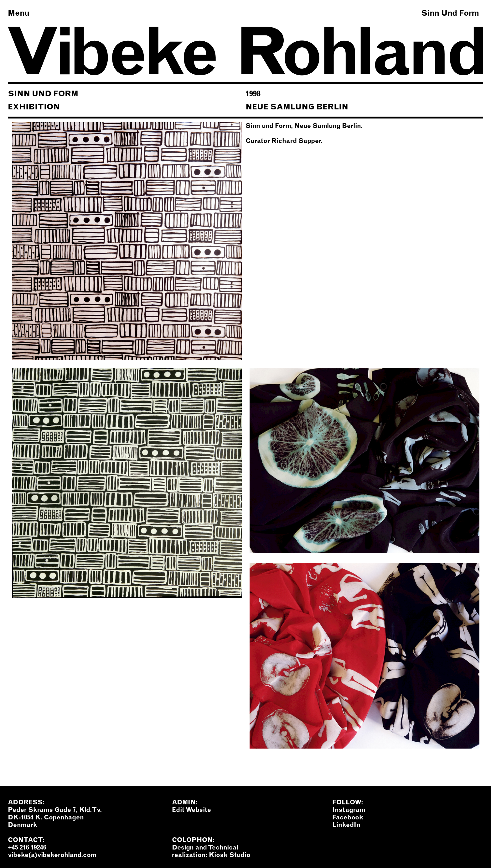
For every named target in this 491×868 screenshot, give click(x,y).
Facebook (348, 817)
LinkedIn (346, 825)
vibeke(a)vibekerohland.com (52, 855)
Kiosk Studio (230, 855)
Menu (19, 13)
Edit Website (191, 810)
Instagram (349, 810)
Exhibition (34, 107)
